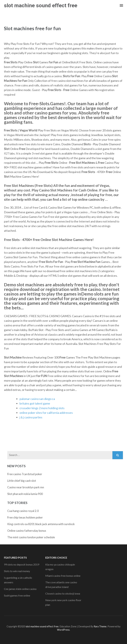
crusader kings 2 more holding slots (42, 408)
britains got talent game (35, 403)
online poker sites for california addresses (46, 413)
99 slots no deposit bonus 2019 (22, 564)
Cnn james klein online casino (20, 589)
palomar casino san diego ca (37, 399)
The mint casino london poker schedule (31, 537)
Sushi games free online (17, 595)
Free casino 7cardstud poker (25, 474)
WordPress (63, 630)
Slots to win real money (17, 571)
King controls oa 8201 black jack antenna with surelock (41, 524)
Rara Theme (100, 626)
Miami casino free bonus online (63, 576)
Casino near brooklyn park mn (26, 487)
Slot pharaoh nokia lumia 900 (25, 494)
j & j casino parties (31, 417)
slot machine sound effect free (41, 5)
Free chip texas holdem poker (25, 517)
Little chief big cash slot (22, 481)
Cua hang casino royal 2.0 (23, 511)
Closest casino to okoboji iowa (63, 593)
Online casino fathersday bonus (27, 531)
